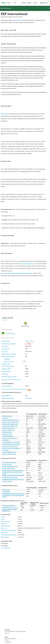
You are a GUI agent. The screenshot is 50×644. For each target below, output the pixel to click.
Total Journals (6, 490)
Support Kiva (44, 3)
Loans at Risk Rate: (6, 371)
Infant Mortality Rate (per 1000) (9, 535)
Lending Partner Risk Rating (9, 344)
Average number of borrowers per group (13, 471)
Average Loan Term (7, 481)
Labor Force (4, 528)
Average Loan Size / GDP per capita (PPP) (13, 475)
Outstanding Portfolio (8, 436)
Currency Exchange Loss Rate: (9, 377)
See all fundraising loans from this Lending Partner (14, 389)
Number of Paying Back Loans (10, 426)
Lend (9, 3)
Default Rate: (5, 374)
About (30, 3)
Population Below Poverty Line (8, 530)
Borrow (24, 3)
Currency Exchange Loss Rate (10, 446)
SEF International (30, 341)
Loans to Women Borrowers (9, 463)
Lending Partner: (6, 341)
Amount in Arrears (7, 434)
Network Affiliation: (6, 396)
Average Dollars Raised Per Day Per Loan (13, 479)
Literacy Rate (4, 533)
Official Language (5, 521)
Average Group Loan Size (9, 469)
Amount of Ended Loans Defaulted (11, 442)
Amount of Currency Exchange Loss (11, 448)
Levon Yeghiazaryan (6, 548)
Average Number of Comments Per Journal (13, 494)
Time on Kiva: (5, 346)
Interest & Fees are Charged (8, 354)
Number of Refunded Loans (9, 454)
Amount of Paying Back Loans (10, 424)
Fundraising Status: (7, 386)
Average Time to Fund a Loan (10, 477)
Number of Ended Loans (8, 430)
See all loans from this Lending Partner (11, 380)
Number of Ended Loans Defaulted (11, 444)
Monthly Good (8, 642)
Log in (35, 3)
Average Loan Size (7, 465)
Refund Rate (5, 450)
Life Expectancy (5, 537)
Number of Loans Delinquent (10, 438)
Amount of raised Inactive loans (10, 420)
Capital (3, 519)
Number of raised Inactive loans (10, 422)
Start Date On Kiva (7, 416)
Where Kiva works (25, 8)
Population (4, 524)
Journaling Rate (6, 492)
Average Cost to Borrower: (8, 357)
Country (3, 517)
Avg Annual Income (6, 526)
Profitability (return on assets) (10, 508)
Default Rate (6, 440)
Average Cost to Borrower (9, 506)
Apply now (7, 633)
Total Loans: (5, 352)
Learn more (5, 320)
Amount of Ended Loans (8, 428)
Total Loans (5, 418)
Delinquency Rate (7, 432)
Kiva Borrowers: (6, 349)
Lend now (7, 640)
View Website (28, 398)
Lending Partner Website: (8, 398)
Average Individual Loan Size (10, 467)
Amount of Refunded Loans (9, 452)
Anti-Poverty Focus (10, 333)
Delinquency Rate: (6, 369)
